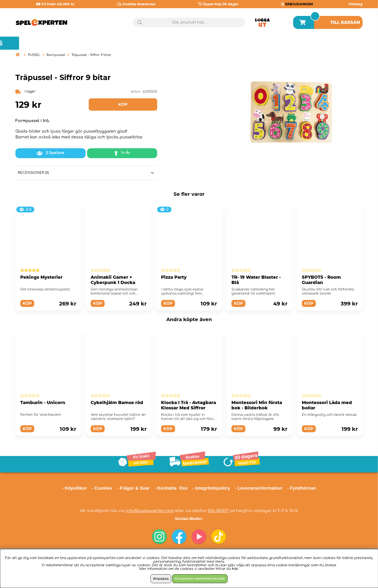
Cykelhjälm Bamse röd (117, 403)
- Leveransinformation (259, 488)
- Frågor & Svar (133, 488)
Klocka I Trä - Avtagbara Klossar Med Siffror (189, 405)
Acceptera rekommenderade (200, 579)
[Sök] (189, 22)
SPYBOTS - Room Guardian (321, 280)
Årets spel (342, 43)
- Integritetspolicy (211, 488)
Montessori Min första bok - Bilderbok (257, 405)
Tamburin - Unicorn (43, 403)
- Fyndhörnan (301, 488)
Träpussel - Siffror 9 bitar (91, 55)
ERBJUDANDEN (299, 4)
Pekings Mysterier (41, 277)
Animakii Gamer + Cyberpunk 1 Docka (113, 280)
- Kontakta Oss (171, 488)
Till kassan (345, 22)
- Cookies (102, 488)
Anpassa (161, 579)
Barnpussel (56, 55)
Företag (356, 4)
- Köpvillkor (74, 488)
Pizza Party (174, 277)
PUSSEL (34, 55)
